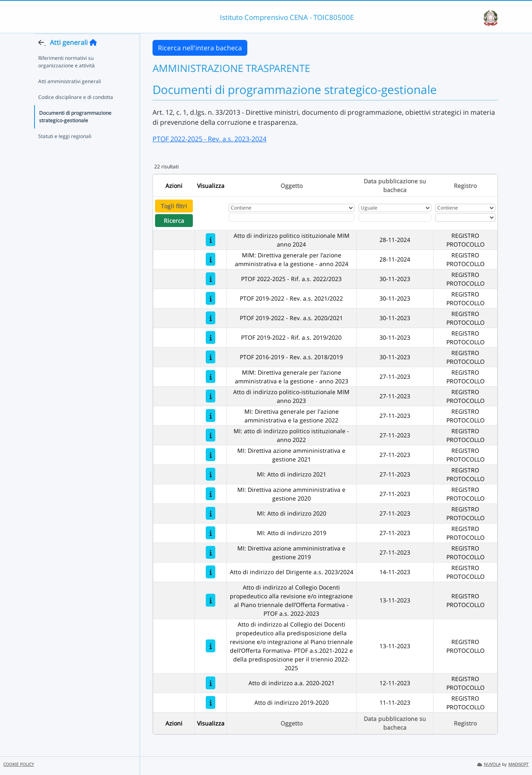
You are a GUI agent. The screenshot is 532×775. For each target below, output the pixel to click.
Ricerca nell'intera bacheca (200, 48)
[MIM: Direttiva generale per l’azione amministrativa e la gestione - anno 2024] (211, 259)
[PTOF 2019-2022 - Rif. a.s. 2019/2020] (211, 337)
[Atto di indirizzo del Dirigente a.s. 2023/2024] (211, 572)
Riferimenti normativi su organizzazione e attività (66, 78)
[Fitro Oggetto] (292, 217)
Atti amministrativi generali (70, 97)
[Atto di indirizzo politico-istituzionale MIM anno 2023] (211, 396)
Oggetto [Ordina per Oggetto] (292, 186)
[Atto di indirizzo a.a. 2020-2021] (211, 683)
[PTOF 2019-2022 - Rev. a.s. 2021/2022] (211, 298)
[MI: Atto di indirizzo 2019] (211, 533)
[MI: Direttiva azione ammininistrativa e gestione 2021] (211, 455)
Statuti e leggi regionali (65, 152)
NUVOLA (489, 764)
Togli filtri (174, 206)
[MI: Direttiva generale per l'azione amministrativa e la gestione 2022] (211, 416)
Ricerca (174, 221)
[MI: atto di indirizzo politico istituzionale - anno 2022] (211, 435)
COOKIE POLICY (19, 764)
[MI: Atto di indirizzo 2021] (211, 474)
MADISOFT (518, 764)
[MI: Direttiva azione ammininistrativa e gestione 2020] (211, 494)
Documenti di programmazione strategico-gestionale (75, 133)
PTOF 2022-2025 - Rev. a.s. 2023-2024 (209, 139)
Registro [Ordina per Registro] (465, 186)
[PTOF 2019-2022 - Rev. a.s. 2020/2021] (211, 318)
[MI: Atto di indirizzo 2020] (211, 513)
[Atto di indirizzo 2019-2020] (211, 702)
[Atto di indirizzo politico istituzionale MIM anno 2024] (211, 240)
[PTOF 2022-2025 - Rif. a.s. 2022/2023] (211, 279)
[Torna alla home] (93, 59)
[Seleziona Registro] (465, 217)
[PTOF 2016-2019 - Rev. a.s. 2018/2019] (211, 357)
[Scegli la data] (395, 217)
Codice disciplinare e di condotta (76, 113)
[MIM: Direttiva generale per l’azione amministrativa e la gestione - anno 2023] (211, 376)
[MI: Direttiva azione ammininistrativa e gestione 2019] (211, 552)
